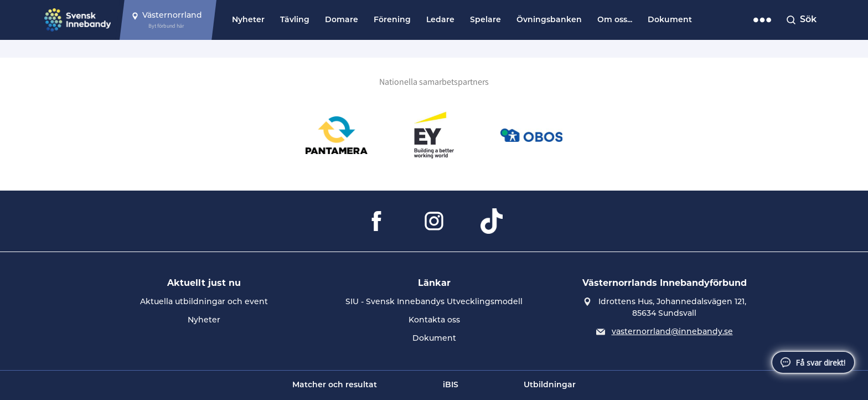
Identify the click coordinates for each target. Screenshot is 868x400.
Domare (342, 20)
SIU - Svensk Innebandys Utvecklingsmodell (434, 302)
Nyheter (248, 20)
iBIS (451, 385)
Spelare (485, 20)
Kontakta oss (434, 320)
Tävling (295, 20)
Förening (392, 20)
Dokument (670, 20)
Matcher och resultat (335, 385)
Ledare (440, 20)
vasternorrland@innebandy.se (672, 332)
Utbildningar (550, 385)
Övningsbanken (549, 20)
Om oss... (615, 20)
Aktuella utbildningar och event (204, 302)
